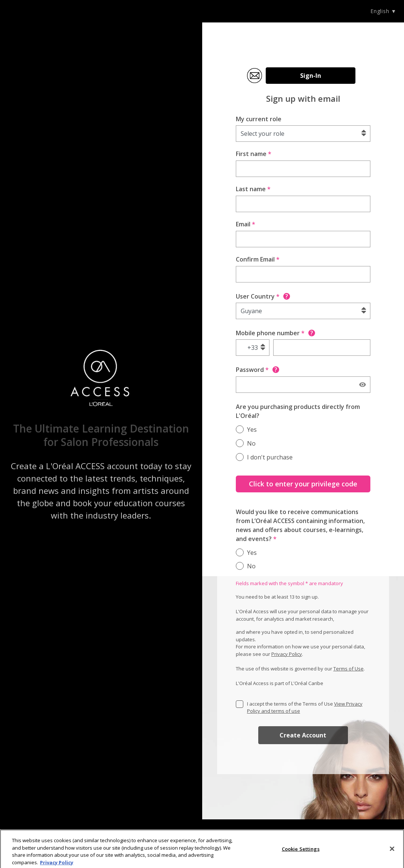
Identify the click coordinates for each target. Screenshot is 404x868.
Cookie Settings (301, 851)
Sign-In (311, 76)
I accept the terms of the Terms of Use (305, 707)
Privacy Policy (287, 654)
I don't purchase (270, 457)
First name (254, 154)
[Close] (392, 851)
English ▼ (383, 11)
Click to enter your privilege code (303, 484)
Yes (252, 430)
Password (257, 370)
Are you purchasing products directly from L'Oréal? (298, 411)
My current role (259, 119)
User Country (263, 296)
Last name (253, 189)
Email (246, 224)
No (251, 443)
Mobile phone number (275, 333)
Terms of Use (349, 669)
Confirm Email (258, 259)
